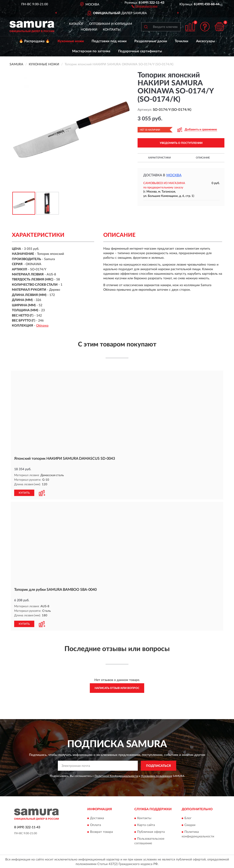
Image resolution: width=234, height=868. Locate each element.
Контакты (112, 30)
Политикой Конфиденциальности (116, 776)
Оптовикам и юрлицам (111, 24)
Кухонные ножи (71, 41)
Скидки (190, 825)
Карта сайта (146, 825)
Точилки (182, 41)
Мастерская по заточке (91, 51)
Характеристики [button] (159, 158)
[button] (145, 6)
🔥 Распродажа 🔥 (34, 41)
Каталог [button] (76, 24)
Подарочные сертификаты (140, 51)
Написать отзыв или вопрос (117, 688)
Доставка (97, 818)
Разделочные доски (151, 41)
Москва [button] (174, 175)
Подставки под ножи (109, 41)
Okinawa (42, 326)
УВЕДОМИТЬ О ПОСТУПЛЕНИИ (181, 143)
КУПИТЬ (24, 493)
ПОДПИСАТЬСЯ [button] (158, 765)
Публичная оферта (151, 831)
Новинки (89, 30)
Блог (188, 818)
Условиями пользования (157, 776)
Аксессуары (206, 41)
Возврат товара (101, 831)
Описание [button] (203, 158)
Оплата (96, 825)
